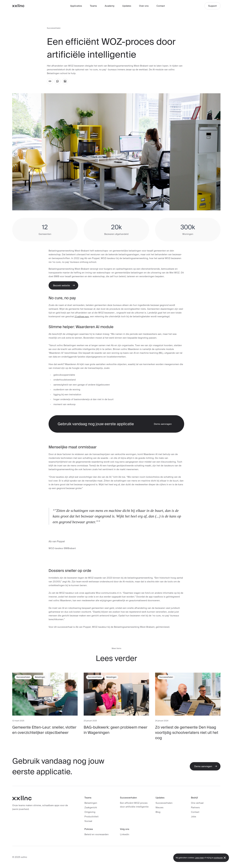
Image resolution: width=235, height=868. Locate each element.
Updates (127, 6)
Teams (93, 6)
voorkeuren (218, 858)
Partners (195, 807)
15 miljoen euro (82, 317)
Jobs (194, 817)
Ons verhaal (197, 803)
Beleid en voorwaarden (97, 834)
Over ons (144, 6)
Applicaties (76, 6)
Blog (158, 812)
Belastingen (91, 803)
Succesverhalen (54, 28)
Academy (110, 6)
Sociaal (88, 821)
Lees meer (199, 858)
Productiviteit (91, 817)
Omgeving (90, 812)
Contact (161, 6)
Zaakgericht (91, 807)
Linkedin (125, 834)
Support (212, 6)
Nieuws (159, 807)
